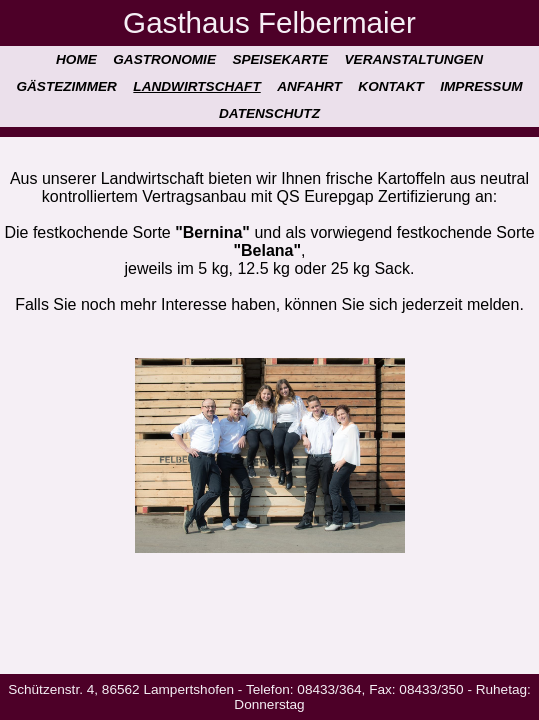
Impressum (481, 86)
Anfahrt (309, 86)
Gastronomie (164, 59)
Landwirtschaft (196, 86)
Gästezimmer (66, 86)
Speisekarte (280, 59)
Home (76, 59)
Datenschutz (269, 113)
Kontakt (390, 86)
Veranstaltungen (414, 59)
